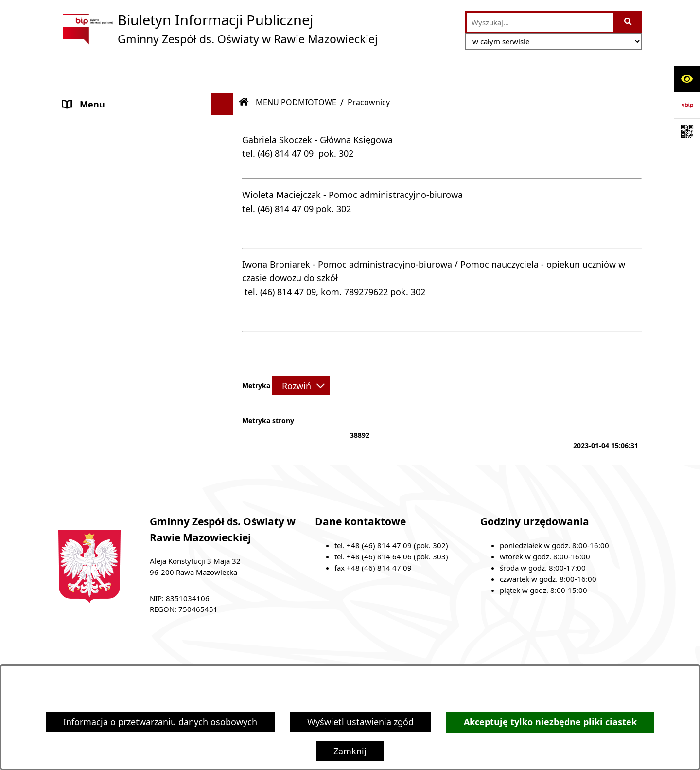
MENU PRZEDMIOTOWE (111, 209)
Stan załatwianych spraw (145, 656)
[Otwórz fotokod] (687, 131)
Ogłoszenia (86, 231)
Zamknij (350, 751)
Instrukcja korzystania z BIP (550, 656)
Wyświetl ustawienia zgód (360, 722)
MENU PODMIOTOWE (107, 97)
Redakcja (452, 656)
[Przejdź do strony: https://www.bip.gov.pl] (687, 105)
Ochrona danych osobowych (121, 253)
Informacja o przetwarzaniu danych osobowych (160, 722)
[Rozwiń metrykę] (301, 357)
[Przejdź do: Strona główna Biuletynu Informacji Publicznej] (244, 73)
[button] (225, 97)
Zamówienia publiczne (260, 656)
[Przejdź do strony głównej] (218, 29)
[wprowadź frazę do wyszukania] (540, 22)
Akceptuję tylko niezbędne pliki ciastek (550, 722)
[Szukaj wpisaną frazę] (628, 22)
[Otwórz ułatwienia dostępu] (687, 79)
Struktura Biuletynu (368, 656)
